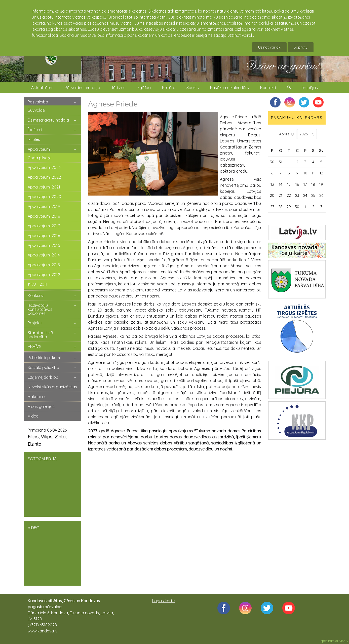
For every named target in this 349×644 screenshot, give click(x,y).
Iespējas (310, 88)
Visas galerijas (41, 406)
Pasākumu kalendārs (229, 88)
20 (272, 195)
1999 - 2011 (37, 284)
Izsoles (34, 139)
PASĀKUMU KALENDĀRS (297, 118)
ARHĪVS (34, 347)
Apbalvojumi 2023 (44, 167)
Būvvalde (36, 110)
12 (321, 173)
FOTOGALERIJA (52, 484)
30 (272, 162)
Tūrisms (118, 88)
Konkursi (36, 295)
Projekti (35, 323)
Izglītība (144, 88)
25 (313, 195)
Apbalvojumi (39, 149)
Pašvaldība (38, 102)
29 (289, 207)
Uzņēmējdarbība (43, 377)
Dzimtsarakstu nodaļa (48, 120)
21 (281, 195)
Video (33, 416)
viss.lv (344, 641)
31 (281, 162)
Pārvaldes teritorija (82, 88)
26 (321, 195)
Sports (193, 88)
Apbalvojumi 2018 (44, 216)
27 (272, 207)
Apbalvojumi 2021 (44, 187)
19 (321, 184)
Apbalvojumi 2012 (44, 275)
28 (280, 207)
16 (297, 184)
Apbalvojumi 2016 (44, 236)
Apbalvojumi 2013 (44, 265)
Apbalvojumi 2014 (44, 255)
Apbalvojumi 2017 (44, 226)
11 (313, 173)
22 (289, 195)
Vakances (37, 397)
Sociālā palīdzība (43, 367)
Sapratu (301, 47)
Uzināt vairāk (269, 47)
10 (305, 173)
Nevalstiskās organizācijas (52, 387)
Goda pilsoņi (39, 158)
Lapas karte (163, 601)
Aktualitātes (42, 88)
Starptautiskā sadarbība (40, 335)
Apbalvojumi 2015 (44, 245)
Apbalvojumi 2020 (44, 197)
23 (297, 195)
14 (281, 184)
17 (305, 184)
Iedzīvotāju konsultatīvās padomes (40, 309)
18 (313, 184)
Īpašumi (35, 130)
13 (272, 184)
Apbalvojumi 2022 (44, 177)
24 (305, 195)
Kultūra (169, 88)
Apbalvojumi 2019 (44, 206)
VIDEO (52, 553)
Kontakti (268, 88)
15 (289, 184)
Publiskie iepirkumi (44, 358)
